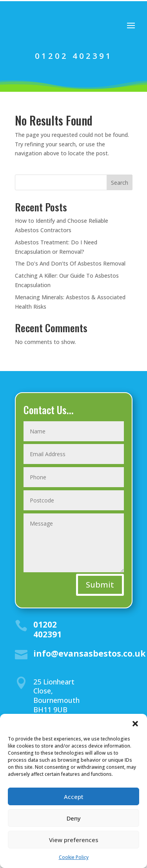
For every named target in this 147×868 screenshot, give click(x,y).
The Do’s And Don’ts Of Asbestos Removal (70, 263)
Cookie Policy (74, 857)
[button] (135, 724)
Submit (100, 585)
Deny (74, 818)
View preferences (74, 840)
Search (120, 183)
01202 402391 (74, 56)
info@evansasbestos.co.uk (89, 653)
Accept (74, 797)
